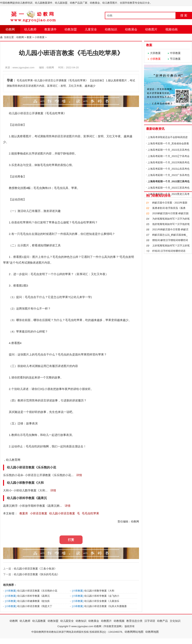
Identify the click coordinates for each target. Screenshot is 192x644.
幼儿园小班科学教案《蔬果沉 (34, 596)
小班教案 (40, 37)
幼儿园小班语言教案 (62, 513)
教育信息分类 (134, 621)
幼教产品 (162, 621)
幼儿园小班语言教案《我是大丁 (35, 606)
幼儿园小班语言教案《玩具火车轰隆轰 (106, 606)
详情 (79, 475)
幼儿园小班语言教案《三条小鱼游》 (35, 569)
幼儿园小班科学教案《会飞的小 (102, 596)
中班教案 (175, 53)
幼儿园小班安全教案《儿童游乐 (102, 601)
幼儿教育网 (13, 460)
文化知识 (175, 621)
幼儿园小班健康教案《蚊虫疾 (34, 601)
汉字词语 (150, 621)
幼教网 (10, 29)
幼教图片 (151, 29)
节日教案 (175, 59)
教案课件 (50, 29)
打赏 (71, 540)
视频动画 (171, 29)
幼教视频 (119, 621)
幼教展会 (131, 29)
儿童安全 (91, 29)
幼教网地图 (152, 632)
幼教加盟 (71, 29)
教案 (29, 37)
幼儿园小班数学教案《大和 (99, 591)
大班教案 (155, 53)
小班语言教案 (39, 513)
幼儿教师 (30, 29)
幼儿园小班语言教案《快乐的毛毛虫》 (37, 574)
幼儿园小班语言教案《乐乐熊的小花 (37, 591)
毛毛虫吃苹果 (90, 513)
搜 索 (184, 15)
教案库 (24, 513)
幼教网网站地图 (134, 632)
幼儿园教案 (39, 621)
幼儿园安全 (67, 621)
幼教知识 (111, 29)
